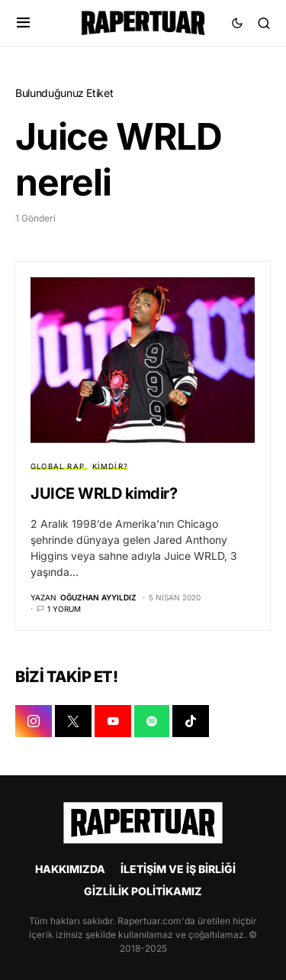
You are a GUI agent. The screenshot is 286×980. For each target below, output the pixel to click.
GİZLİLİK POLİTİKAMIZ (143, 891)
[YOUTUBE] (113, 721)
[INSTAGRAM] (34, 721)
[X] (73, 721)
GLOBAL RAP (58, 466)
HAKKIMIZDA (70, 869)
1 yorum (64, 609)
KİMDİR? (110, 466)
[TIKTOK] (191, 721)
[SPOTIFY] (152, 721)
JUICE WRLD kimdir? (104, 493)
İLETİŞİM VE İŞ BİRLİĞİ (178, 869)
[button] (23, 23)
